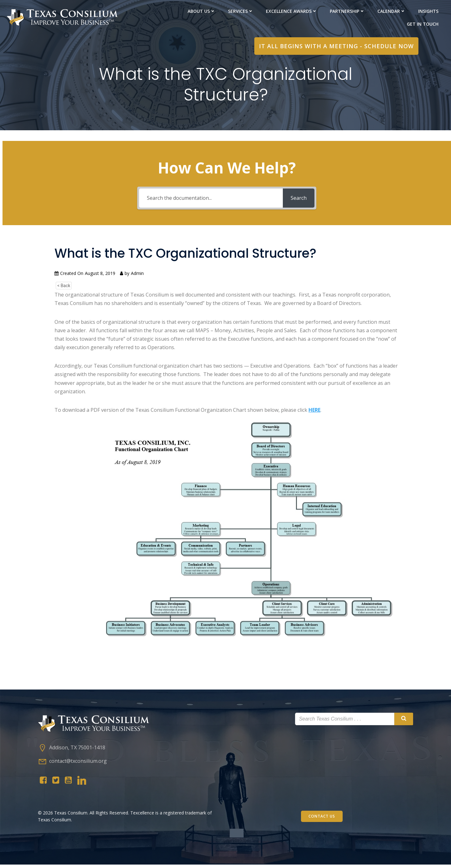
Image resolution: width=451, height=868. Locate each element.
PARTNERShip (347, 11)
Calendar (391, 11)
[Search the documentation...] (211, 200)
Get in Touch (423, 24)
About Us (202, 11)
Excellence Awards (292, 11)
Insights (428, 11)
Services (241, 11)
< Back (64, 287)
